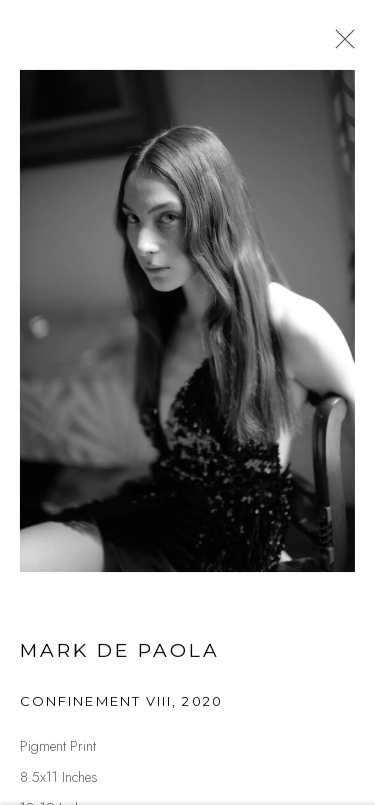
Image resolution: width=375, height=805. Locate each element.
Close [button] (341, 45)
